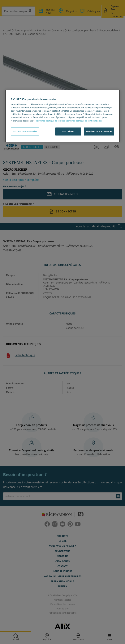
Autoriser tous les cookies (99, 131)
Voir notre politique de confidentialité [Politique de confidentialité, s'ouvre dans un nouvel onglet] (84, 121)
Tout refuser (68, 131)
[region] (62, 116)
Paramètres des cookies (25, 131)
